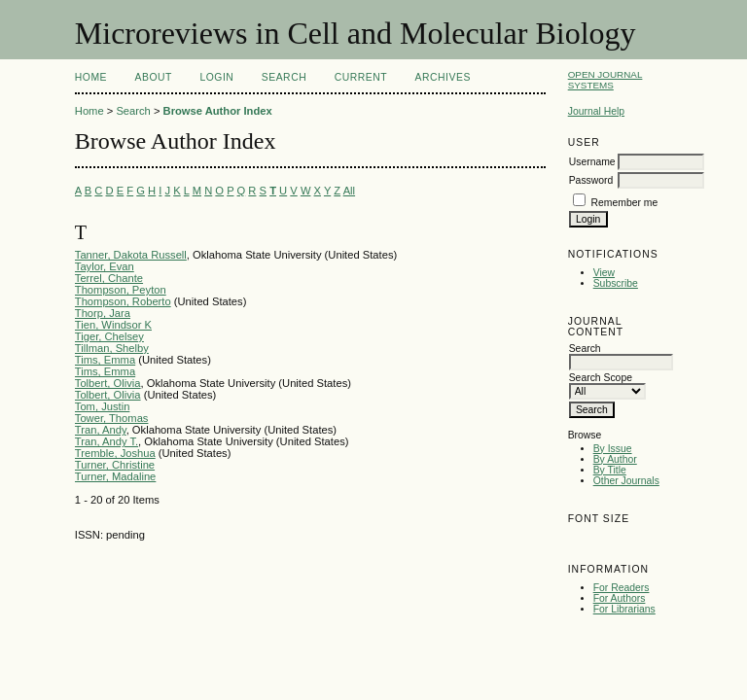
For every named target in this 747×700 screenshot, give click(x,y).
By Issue (613, 449)
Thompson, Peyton (121, 290)
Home (91, 77)
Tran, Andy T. (107, 441)
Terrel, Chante (109, 278)
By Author (615, 459)
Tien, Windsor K (113, 325)
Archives (443, 77)
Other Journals (626, 481)
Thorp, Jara (103, 313)
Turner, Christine (115, 465)
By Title (610, 470)
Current (361, 77)
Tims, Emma (105, 360)
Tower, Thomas (112, 418)
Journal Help (596, 111)
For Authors (620, 598)
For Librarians (624, 609)
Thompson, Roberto (123, 301)
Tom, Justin (103, 406)
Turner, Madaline (116, 476)
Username (592, 162)
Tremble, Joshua (115, 453)
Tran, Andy (101, 430)
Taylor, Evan (105, 266)
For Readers (622, 588)
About (154, 77)
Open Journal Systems (605, 80)
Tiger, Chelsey (109, 336)
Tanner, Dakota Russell (131, 255)
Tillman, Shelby (112, 348)
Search (284, 77)
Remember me (625, 203)
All (349, 191)
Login (216, 77)
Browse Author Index (218, 111)
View (604, 273)
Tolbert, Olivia (108, 383)
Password (591, 180)
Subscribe (616, 283)
